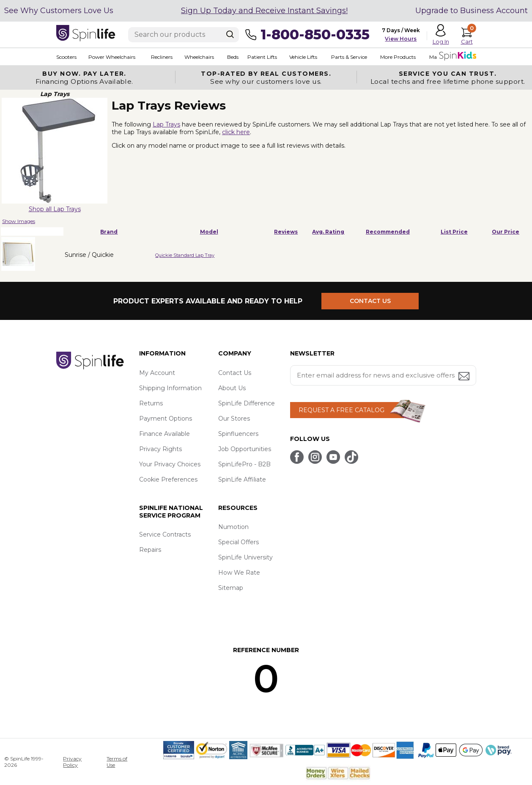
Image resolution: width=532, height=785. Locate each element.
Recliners (162, 57)
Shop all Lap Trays (55, 209)
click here (236, 132)
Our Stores (234, 419)
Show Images (19, 221)
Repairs (150, 550)
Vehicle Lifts (303, 57)
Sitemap (231, 588)
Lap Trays (166, 124)
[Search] (230, 34)
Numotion (233, 527)
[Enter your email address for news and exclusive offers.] (383, 375)
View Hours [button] (401, 39)
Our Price (506, 232)
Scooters (66, 57)
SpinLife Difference (247, 403)
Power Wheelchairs (112, 57)
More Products (398, 57)
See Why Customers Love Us (59, 11)
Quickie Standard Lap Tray (185, 255)
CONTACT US (370, 301)
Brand (109, 232)
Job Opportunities (245, 449)
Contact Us (235, 373)
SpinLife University (245, 557)
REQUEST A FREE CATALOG (341, 410)
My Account (157, 373)
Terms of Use (117, 762)
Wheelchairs (199, 57)
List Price (454, 232)
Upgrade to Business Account (472, 11)
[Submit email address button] (465, 377)
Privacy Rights (160, 449)
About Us (232, 388)
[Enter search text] (184, 35)
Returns (151, 403)
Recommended (388, 232)
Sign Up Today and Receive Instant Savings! (264, 11)
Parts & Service (349, 57)
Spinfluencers (238, 434)
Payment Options (166, 419)
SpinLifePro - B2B (244, 464)
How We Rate (239, 573)
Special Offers (239, 542)
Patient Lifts (262, 57)
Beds (233, 57)
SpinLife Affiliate (242, 479)
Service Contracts (165, 534)
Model (209, 232)
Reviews (286, 232)
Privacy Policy (72, 762)
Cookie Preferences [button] (168, 479)
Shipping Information (170, 388)
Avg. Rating (328, 232)
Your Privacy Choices (170, 464)
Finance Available (165, 434)
